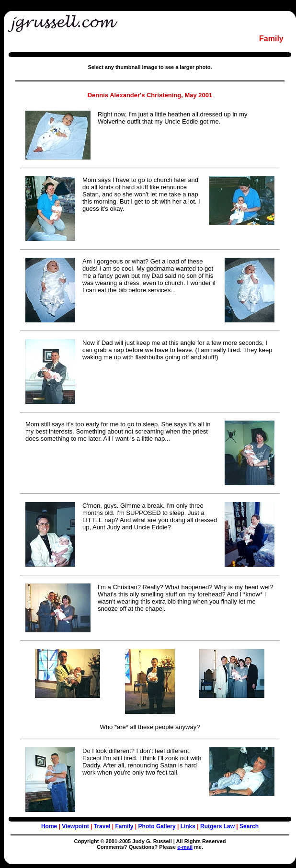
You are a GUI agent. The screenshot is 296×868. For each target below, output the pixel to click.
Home (49, 826)
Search (249, 826)
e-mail (185, 847)
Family (125, 826)
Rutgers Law (217, 826)
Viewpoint (75, 826)
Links (188, 826)
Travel (102, 826)
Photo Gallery (157, 826)
